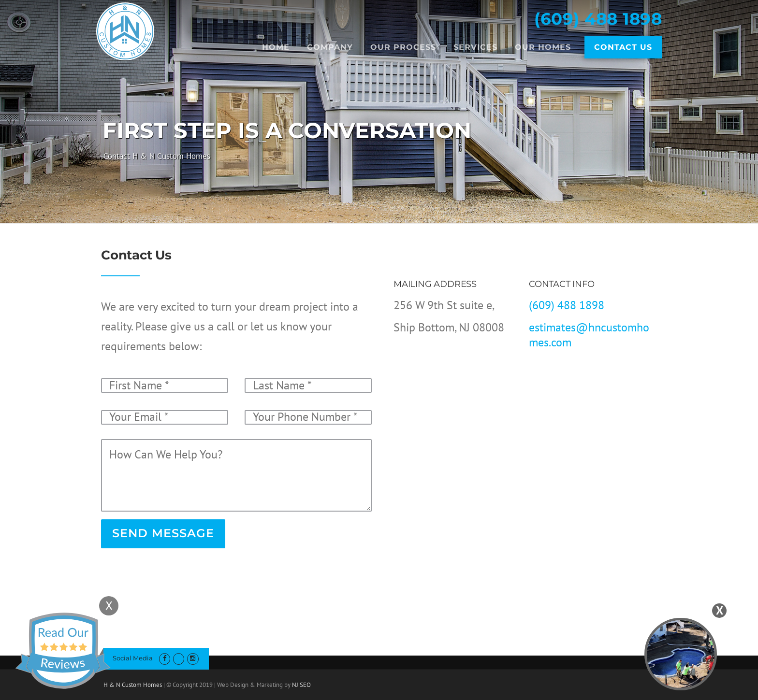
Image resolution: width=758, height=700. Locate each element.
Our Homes (543, 47)
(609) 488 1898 (598, 19)
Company (330, 47)
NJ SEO (301, 685)
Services (475, 47)
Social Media (133, 658)
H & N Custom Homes (133, 685)
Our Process (403, 47)
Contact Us (623, 47)
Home (276, 47)
